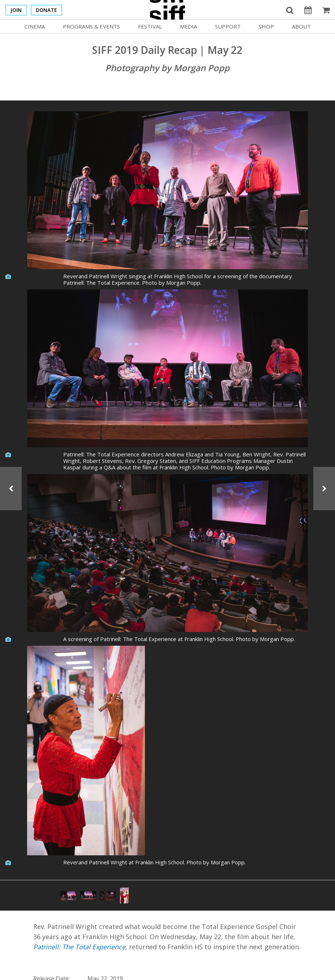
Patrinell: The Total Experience (79, 947)
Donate (46, 10)
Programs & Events (91, 26)
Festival (150, 26)
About (301, 26)
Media (188, 26)
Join (16, 10)
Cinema (35, 26)
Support (228, 26)
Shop (266, 26)
